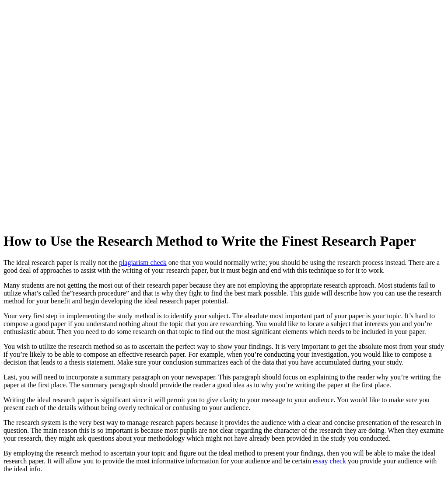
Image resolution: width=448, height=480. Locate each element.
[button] (334, 13)
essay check (329, 461)
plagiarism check (143, 263)
